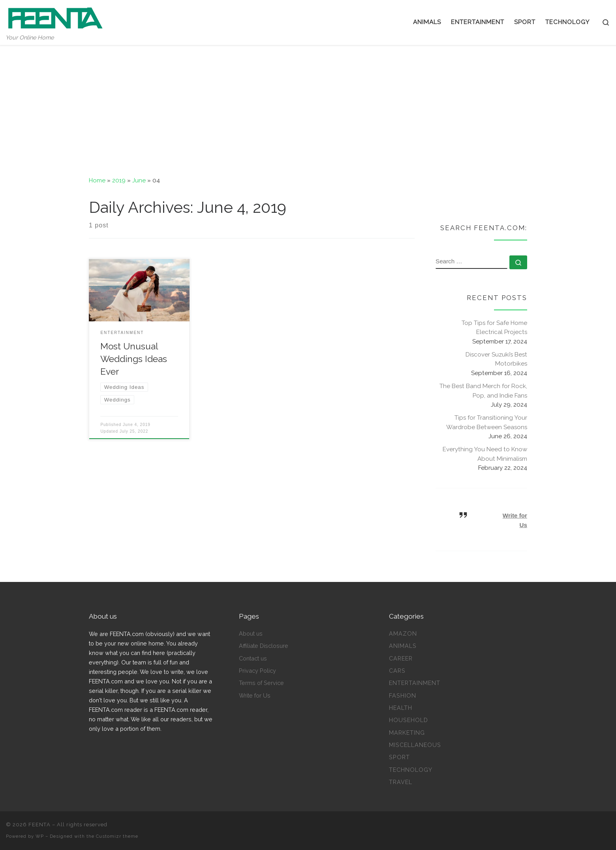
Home (97, 180)
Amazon (403, 633)
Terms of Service (261, 683)
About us (251, 633)
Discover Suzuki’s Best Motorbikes (496, 359)
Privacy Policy (257, 671)
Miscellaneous (415, 745)
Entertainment (415, 683)
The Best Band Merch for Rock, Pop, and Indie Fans (483, 391)
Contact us (253, 658)
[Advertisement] (308, 105)
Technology (411, 770)
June (139, 180)
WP (40, 836)
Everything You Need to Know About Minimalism (485, 454)
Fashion (403, 695)
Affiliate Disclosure (264, 646)
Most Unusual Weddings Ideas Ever (134, 359)
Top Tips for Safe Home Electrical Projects (494, 328)
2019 (119, 180)
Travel (401, 782)
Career (401, 658)
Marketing (407, 733)
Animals (403, 646)
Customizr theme (117, 836)
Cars (397, 671)
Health (401, 708)
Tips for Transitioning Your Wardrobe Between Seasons (487, 422)
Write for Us (255, 695)
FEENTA (39, 825)
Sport (399, 757)
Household (408, 720)
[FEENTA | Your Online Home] (55, 16)
